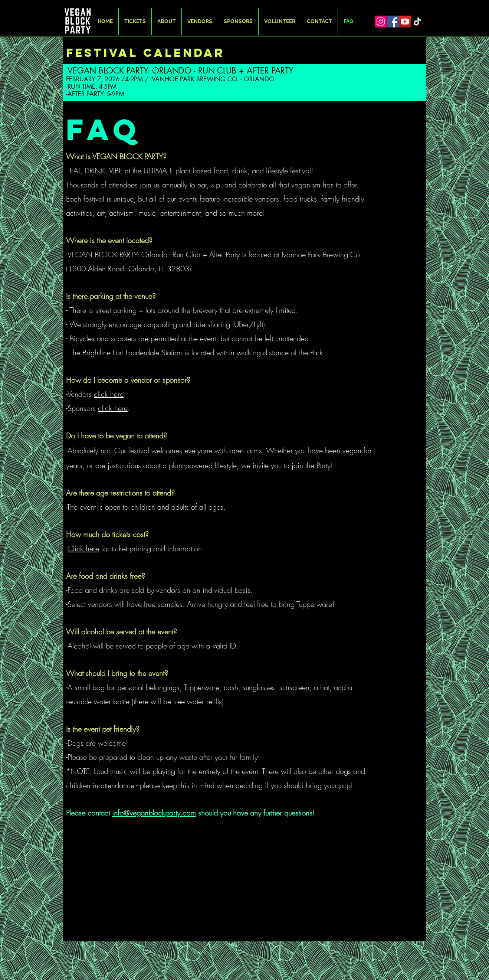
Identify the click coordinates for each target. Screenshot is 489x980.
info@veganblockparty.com (154, 813)
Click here (83, 548)
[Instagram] (381, 22)
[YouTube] (405, 22)
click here (109, 394)
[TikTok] (417, 22)
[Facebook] (393, 22)
